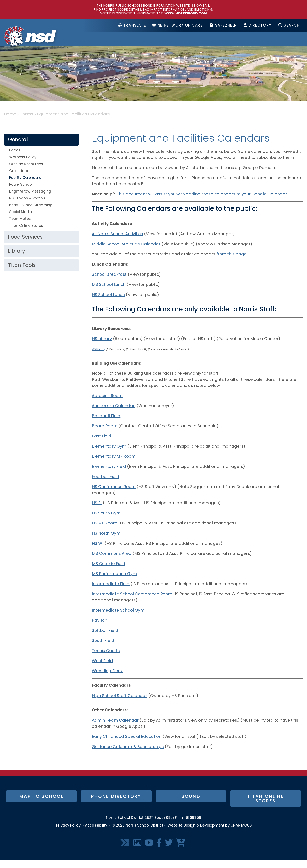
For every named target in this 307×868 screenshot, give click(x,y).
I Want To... (283, 43)
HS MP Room (105, 532)
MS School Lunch (109, 293)
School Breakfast (110, 283)
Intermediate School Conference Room (132, 602)
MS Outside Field (109, 572)
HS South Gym (106, 521)
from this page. (232, 263)
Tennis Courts (106, 659)
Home (10, 122)
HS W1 (98, 552)
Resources (234, 43)
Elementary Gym (109, 455)
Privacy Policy (68, 834)
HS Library (102, 347)
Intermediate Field (111, 592)
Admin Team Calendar (115, 729)
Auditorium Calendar (113, 414)
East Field (102, 445)
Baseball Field (106, 424)
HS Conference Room (114, 495)
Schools (188, 43)
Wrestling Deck (107, 679)
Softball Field (105, 639)
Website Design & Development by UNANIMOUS (210, 834)
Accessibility (96, 834)
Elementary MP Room (114, 465)
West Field (102, 669)
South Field (103, 649)
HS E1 (97, 511)
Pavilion (100, 629)
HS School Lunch (108, 303)
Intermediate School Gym (118, 619)
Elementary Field (109, 475)
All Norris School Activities (117, 242)
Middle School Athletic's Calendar (126, 252)
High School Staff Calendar (120, 704)
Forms (27, 122)
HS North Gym (106, 542)
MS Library (98, 358)
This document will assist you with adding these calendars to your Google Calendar (202, 202)
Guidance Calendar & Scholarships (128, 755)
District (148, 43)
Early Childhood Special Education (127, 745)
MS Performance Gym (114, 582)
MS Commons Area (112, 562)
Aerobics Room (107, 404)
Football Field (106, 485)
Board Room (105, 434)
